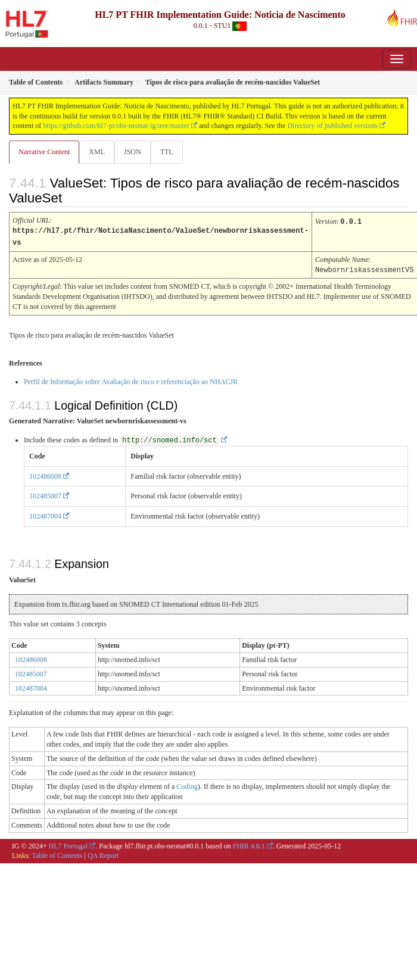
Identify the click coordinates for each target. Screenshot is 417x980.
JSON (133, 152)
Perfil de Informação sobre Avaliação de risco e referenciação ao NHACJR (131, 380)
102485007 (45, 494)
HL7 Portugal (69, 844)
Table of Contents (57, 854)
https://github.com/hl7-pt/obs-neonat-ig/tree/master (116, 126)
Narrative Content (44, 152)
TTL (167, 152)
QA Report (103, 854)
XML (97, 152)
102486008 (45, 475)
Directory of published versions (332, 126)
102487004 (45, 514)
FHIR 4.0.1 (249, 844)
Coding (187, 785)
